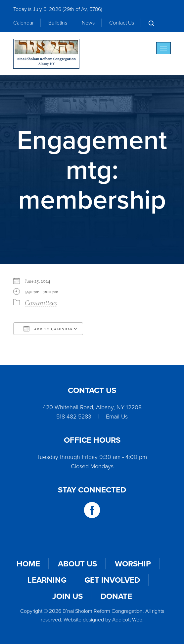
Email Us (117, 417)
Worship (133, 564)
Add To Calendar (48, 329)
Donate (116, 596)
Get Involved (112, 580)
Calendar (23, 23)
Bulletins (58, 23)
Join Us (68, 596)
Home (28, 564)
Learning (47, 580)
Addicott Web (127, 620)
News (88, 23)
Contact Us (122, 23)
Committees (41, 302)
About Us (77, 564)
